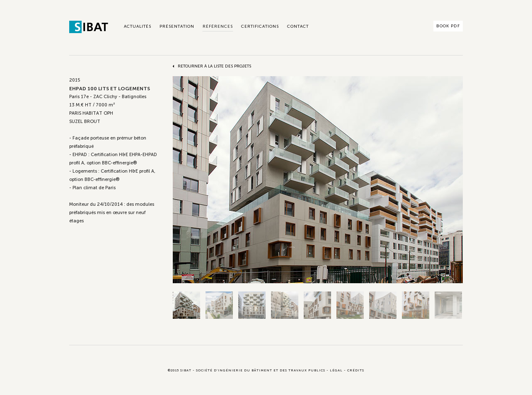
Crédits (356, 370)
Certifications (260, 26)
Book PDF (448, 26)
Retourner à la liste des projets (214, 66)
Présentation (177, 26)
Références (218, 26)
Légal (336, 370)
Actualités (138, 26)
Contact (298, 26)
